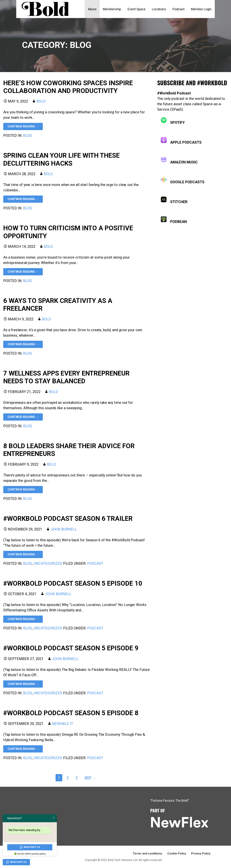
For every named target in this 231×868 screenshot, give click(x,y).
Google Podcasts (183, 180)
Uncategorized (48, 563)
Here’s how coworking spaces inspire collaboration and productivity (68, 87)
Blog (28, 136)
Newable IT (63, 724)
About (92, 9)
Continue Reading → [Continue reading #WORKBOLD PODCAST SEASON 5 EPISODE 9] (23, 684)
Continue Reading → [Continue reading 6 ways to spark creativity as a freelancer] (23, 344)
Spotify (173, 121)
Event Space (137, 9)
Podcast (178, 9)
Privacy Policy (201, 853)
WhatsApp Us (30, 847)
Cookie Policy (177, 853)
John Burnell (64, 529)
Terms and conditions (147, 853)
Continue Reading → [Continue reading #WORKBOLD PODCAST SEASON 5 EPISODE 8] (23, 749)
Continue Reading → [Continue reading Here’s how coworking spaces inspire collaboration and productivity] (23, 126)
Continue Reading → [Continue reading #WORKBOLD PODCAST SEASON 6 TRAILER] (23, 554)
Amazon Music (179, 161)
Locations (159, 9)
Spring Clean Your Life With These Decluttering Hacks (61, 159)
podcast (95, 563)
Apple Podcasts (181, 141)
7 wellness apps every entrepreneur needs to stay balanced (66, 377)
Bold (41, 101)
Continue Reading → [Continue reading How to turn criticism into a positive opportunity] (23, 272)
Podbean (174, 220)
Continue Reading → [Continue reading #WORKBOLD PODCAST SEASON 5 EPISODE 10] (23, 619)
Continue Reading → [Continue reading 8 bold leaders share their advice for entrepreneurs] (23, 490)
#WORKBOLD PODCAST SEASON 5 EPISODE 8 (71, 713)
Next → (90, 778)
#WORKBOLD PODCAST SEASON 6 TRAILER (68, 519)
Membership (112, 9)
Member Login (201, 9)
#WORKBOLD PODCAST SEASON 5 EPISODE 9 (71, 648)
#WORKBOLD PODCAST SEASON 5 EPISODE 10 (73, 583)
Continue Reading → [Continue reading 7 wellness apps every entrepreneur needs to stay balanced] (23, 417)
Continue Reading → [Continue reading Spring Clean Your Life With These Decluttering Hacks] (23, 199)
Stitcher (174, 200)
